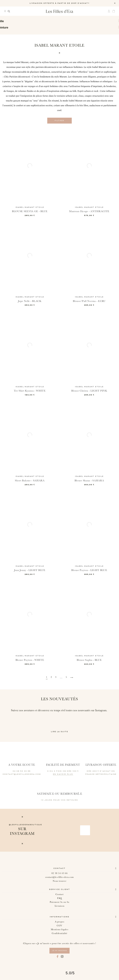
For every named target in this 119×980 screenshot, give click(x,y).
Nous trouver (59, 881)
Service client (60, 889)
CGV (59, 925)
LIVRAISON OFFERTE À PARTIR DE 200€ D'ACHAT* (59, 3)
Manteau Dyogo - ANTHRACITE (89, 211)
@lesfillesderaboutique (25, 825)
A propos (60, 922)
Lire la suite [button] (59, 732)
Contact (59, 868)
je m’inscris (59, 950)
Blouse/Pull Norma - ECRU (89, 301)
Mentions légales (60, 929)
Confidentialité (60, 933)
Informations (60, 917)
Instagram (62, 956)
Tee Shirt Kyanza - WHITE (30, 391)
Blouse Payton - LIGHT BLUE (89, 570)
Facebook (57, 956)
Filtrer (59, 121)
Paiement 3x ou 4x (59, 902)
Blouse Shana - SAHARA (89, 480)
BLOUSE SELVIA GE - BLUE (30, 211)
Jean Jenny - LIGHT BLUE (30, 570)
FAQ (59, 898)
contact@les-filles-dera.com (59, 877)
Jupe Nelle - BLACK (30, 301)
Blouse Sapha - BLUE (89, 660)
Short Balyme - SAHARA (30, 480)
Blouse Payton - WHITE (30, 660)
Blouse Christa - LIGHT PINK (89, 391)
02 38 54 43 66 (59, 873)
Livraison (59, 906)
